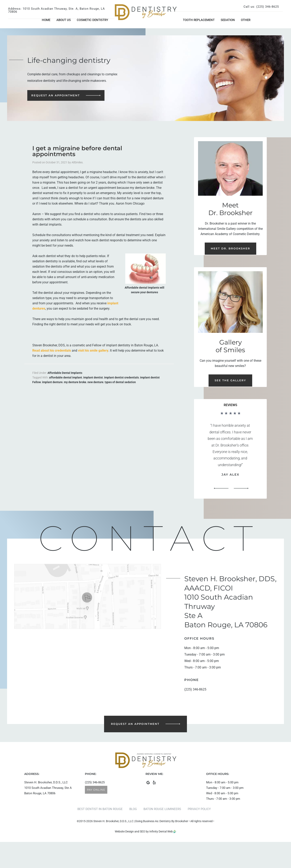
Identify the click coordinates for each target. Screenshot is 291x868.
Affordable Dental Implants (65, 373)
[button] (221, 488)
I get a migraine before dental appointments (77, 151)
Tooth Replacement (199, 20)
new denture (95, 382)
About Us (64, 20)
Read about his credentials (52, 350)
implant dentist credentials (121, 377)
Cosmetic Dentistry (92, 20)
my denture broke (75, 382)
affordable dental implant (66, 377)
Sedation (228, 20)
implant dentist (93, 377)
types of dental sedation (120, 382)
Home (46, 20)
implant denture (52, 382)
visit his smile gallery (93, 350)
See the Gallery (230, 380)
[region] (230, 452)
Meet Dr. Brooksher (230, 248)
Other (246, 20)
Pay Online (96, 790)
